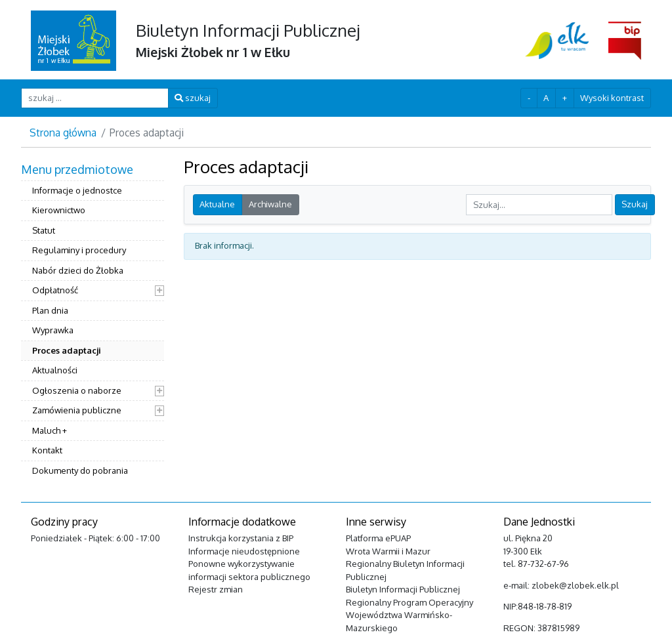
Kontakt (47, 450)
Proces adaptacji (67, 350)
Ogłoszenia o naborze (77, 390)
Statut (44, 230)
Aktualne (217, 204)
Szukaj (635, 204)
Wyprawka (53, 330)
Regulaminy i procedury (79, 250)
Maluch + (50, 430)
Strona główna (63, 133)
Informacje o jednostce (77, 190)
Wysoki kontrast (612, 98)
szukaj (193, 98)
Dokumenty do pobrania (80, 470)
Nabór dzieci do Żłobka (78, 270)
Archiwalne (270, 204)
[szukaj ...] (95, 98)
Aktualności (55, 370)
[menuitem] (93, 322)
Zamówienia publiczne (77, 410)
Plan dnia (50, 310)
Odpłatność (55, 290)
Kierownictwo (59, 210)
